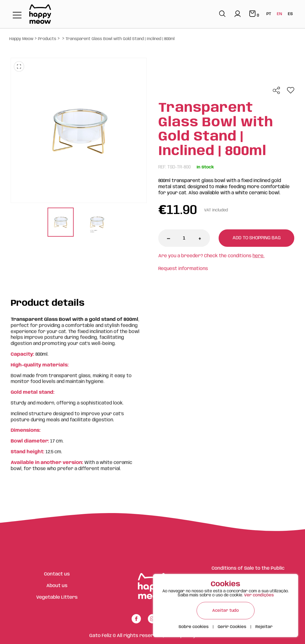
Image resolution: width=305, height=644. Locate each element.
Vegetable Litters (57, 597)
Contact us (57, 574)
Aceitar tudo (226, 611)
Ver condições (259, 595)
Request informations (183, 269)
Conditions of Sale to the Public (248, 568)
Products (47, 39)
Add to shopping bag (257, 238)
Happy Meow (21, 39)
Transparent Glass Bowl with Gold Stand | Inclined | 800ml (120, 39)
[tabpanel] (60, 223)
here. (258, 256)
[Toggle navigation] (17, 16)
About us (57, 586)
